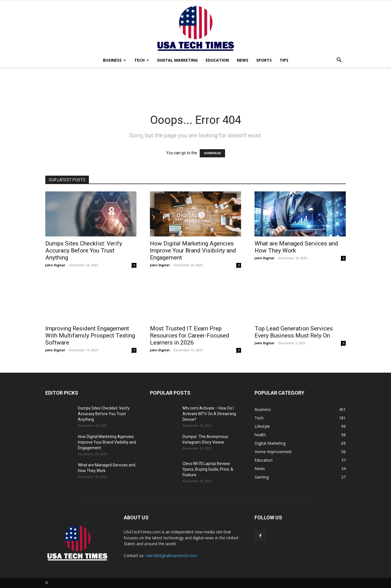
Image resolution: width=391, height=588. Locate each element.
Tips (284, 60)
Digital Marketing (177, 60)
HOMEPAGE (212, 153)
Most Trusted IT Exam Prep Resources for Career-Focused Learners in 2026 (190, 336)
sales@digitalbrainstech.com (171, 555)
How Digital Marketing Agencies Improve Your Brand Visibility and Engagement (193, 251)
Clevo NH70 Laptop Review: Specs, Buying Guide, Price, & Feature (208, 469)
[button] (339, 61)
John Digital (55, 265)
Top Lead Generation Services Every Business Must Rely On (294, 332)
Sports (264, 60)
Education (217, 60)
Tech (142, 60)
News (243, 60)
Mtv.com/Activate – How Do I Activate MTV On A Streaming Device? (209, 414)
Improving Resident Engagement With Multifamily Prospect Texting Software (90, 336)
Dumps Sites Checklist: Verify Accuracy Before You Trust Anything (84, 251)
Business (114, 60)
